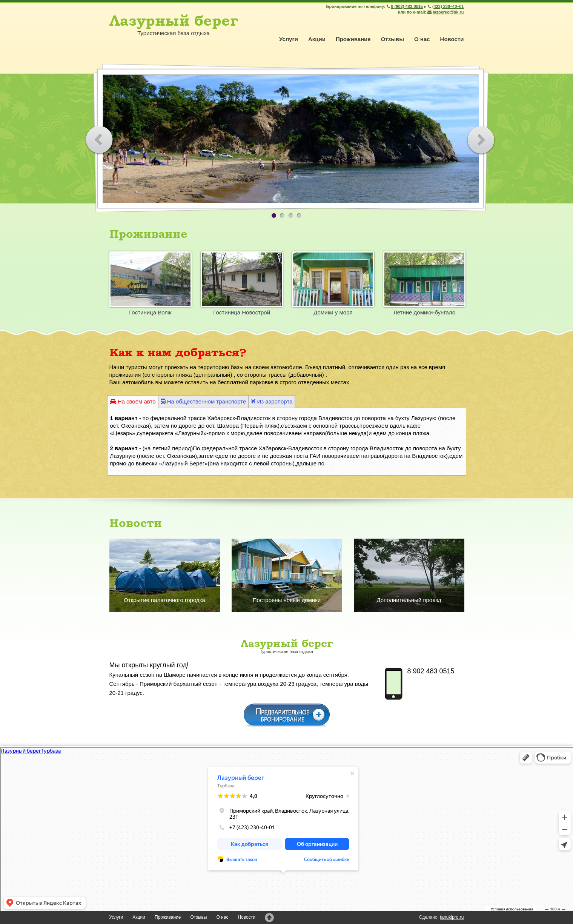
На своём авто (133, 401)
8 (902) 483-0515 (407, 6)
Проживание (353, 39)
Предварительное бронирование (287, 716)
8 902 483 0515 (431, 671)
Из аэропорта (272, 401)
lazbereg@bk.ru (448, 12)
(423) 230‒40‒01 (448, 6)
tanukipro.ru (452, 917)
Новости (452, 39)
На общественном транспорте (204, 401)
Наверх (269, 918)
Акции (317, 39)
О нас (422, 39)
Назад (99, 141)
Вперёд (481, 141)
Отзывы (392, 39)
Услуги (289, 39)
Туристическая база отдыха (174, 25)
